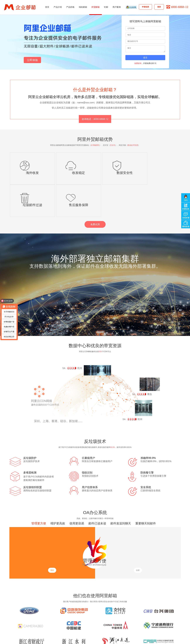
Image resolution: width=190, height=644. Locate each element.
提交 (145, 58)
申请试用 (145, 7)
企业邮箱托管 (59, 631)
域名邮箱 (83, 7)
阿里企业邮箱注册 (38, 623)
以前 (138, 538)
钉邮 (106, 7)
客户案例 (63, 627)
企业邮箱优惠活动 (74, 623)
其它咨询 (75, 627)
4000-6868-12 (172, 628)
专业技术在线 (21, 627)
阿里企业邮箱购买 (56, 623)
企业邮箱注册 (21, 623)
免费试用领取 (91, 623)
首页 (47, 7)
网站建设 (19, 631)
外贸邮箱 (96, 7)
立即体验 (32, 60)
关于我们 (86, 627)
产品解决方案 (51, 627)
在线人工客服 (36, 627)
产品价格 (70, 7)
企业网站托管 (45, 631)
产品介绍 (58, 7)
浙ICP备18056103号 (111, 640)
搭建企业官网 (31, 631)
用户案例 (117, 7)
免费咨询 (138, 63)
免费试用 (95, 192)
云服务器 (71, 631)
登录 (159, 7)
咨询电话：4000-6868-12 (95, 119)
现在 (52, 538)
